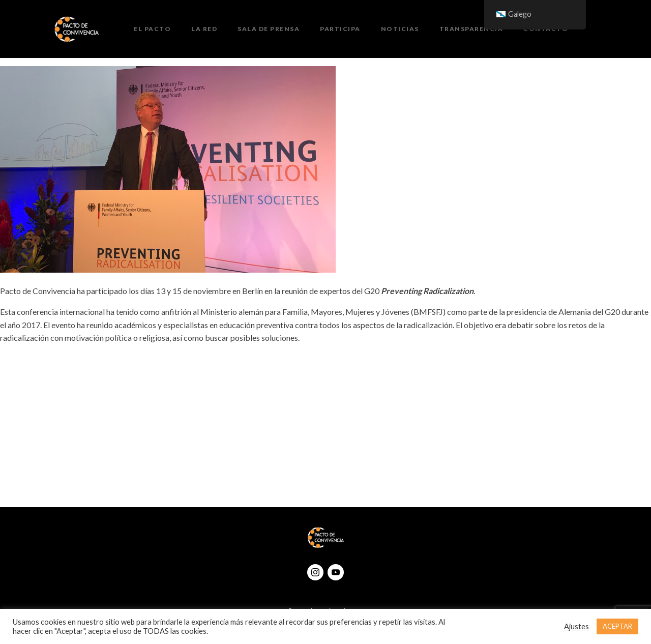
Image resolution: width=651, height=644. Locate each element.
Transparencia (471, 29)
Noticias (400, 29)
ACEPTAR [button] (617, 626)
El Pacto (152, 29)
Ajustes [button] (576, 626)
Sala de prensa (269, 29)
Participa (340, 29)
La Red (204, 29)
